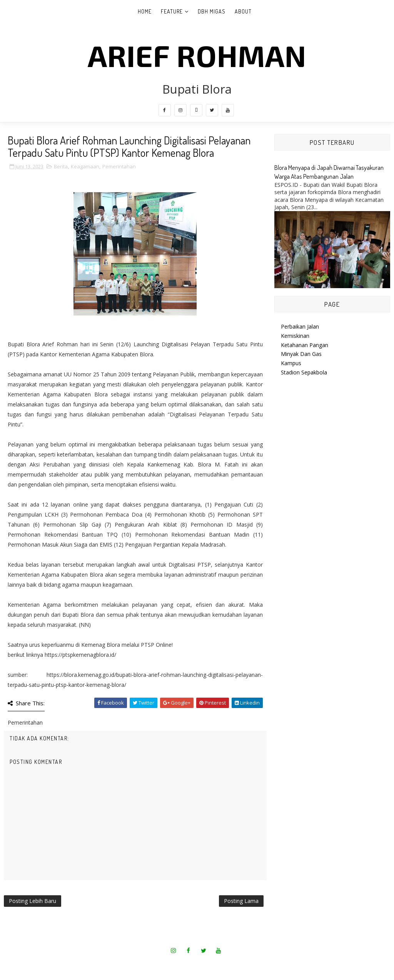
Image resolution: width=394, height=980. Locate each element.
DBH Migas (212, 11)
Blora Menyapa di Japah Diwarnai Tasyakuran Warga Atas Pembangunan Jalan (329, 172)
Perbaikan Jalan (300, 326)
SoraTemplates (173, 964)
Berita (61, 166)
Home (145, 11)
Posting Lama (241, 901)
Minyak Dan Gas (301, 354)
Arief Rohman (197, 55)
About (243, 11)
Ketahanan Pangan (305, 345)
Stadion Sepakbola (304, 372)
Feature (172, 11)
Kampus (291, 363)
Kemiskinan (295, 336)
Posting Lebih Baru (33, 901)
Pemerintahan (119, 166)
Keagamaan (85, 166)
